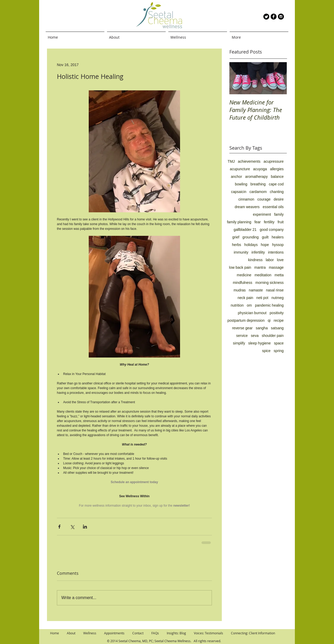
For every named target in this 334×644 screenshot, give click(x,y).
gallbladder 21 (245, 230)
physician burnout (252, 313)
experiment (262, 214)
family (279, 214)
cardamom (258, 192)
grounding (250, 237)
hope (265, 245)
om (249, 305)
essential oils (273, 207)
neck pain (245, 298)
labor (270, 260)
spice (266, 351)
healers (278, 237)
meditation (263, 275)
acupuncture (240, 169)
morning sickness (270, 283)
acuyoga (260, 169)
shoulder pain (273, 336)
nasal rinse (275, 290)
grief (236, 237)
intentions (276, 252)
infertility (258, 252)
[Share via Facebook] (59, 527)
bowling (241, 184)
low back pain (240, 267)
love (280, 260)
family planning (239, 222)
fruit (281, 222)
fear (258, 222)
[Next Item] (278, 78)
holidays (251, 245)
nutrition (237, 305)
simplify (239, 343)
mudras (240, 290)
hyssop (278, 245)
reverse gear (242, 328)
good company (272, 230)
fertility (269, 222)
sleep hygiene (259, 343)
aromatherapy (257, 177)
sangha (262, 328)
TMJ (231, 161)
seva (255, 336)
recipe (279, 320)
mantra (260, 267)
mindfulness (243, 283)
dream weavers (247, 207)
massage (276, 267)
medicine (244, 275)
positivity (277, 313)
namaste (256, 290)
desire (279, 199)
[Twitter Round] (266, 17)
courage (264, 199)
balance (277, 177)
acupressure (274, 161)
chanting (277, 192)
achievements (249, 161)
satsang (277, 328)
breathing (258, 184)
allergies (277, 169)
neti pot (262, 298)
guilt (265, 237)
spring (279, 351)
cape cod (276, 184)
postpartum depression (246, 320)
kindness (255, 260)
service (242, 336)
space (279, 343)
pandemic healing (269, 305)
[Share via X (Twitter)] (72, 527)
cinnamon (246, 199)
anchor (237, 177)
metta (279, 275)
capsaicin (239, 192)
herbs (237, 245)
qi (269, 320)
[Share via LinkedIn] (85, 527)
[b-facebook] (274, 17)
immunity (241, 252)
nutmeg (278, 298)
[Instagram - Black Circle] (281, 17)
